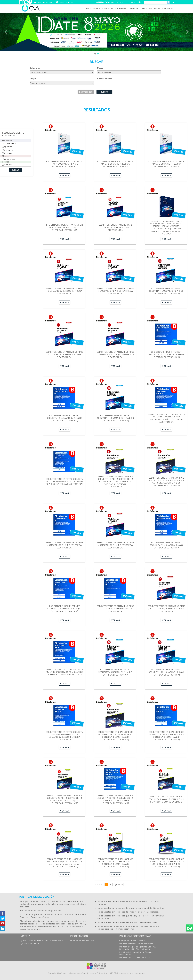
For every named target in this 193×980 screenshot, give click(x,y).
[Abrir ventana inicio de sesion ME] (44, 2)
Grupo (33, 79)
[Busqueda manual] (129, 83)
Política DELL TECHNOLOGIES (135, 958)
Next (187, 32)
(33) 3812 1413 (30, 944)
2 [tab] (98, 54)
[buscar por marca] (129, 72)
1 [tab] (95, 54)
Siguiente (118, 884)
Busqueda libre (105, 79)
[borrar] (86, 92)
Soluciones (35, 68)
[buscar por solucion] (62, 72)
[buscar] (104, 92)
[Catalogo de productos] (108, 9)
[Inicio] (31, 11)
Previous (6, 32)
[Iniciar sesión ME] (26, 3)
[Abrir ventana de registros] (65, 2)
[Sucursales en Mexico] (121, 9)
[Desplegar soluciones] (93, 9)
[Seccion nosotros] (164, 9)
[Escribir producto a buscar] (155, 2)
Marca (100, 68)
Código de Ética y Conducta (133, 941)
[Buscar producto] (168, 2)
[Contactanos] (146, 9)
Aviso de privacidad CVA (82, 941)
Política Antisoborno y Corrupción (136, 944)
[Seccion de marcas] (134, 9)
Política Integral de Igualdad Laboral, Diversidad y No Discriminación (138, 948)
